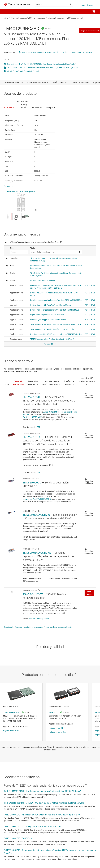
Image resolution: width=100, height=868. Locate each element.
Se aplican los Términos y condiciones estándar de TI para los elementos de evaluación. (38, 627)
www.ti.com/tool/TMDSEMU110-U (37, 499)
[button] (6, 12)
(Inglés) (89, 52)
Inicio (6, 18)
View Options (89, 593)
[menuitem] (87, 12)
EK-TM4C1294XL (32, 397)
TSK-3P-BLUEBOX (33, 594)
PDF (39, 427)
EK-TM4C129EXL (32, 437)
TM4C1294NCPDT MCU (32, 417)
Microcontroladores (56, 18)
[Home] (17, 5)
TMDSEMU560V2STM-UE (37, 553)
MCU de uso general (75, 18)
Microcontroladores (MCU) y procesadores (28, 18)
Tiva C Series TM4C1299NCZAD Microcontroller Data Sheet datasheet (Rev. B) (53, 52)
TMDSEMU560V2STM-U (36, 515)
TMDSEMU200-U (32, 483)
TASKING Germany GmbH (39, 619)
